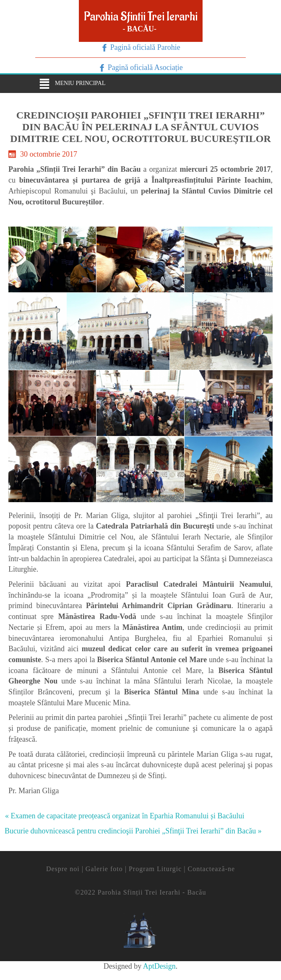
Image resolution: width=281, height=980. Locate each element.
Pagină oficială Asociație (144, 67)
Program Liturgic (155, 869)
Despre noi (63, 869)
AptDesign (159, 966)
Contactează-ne (211, 869)
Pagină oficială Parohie (144, 47)
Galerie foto (104, 869)
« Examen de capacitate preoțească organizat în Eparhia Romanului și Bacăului (125, 816)
